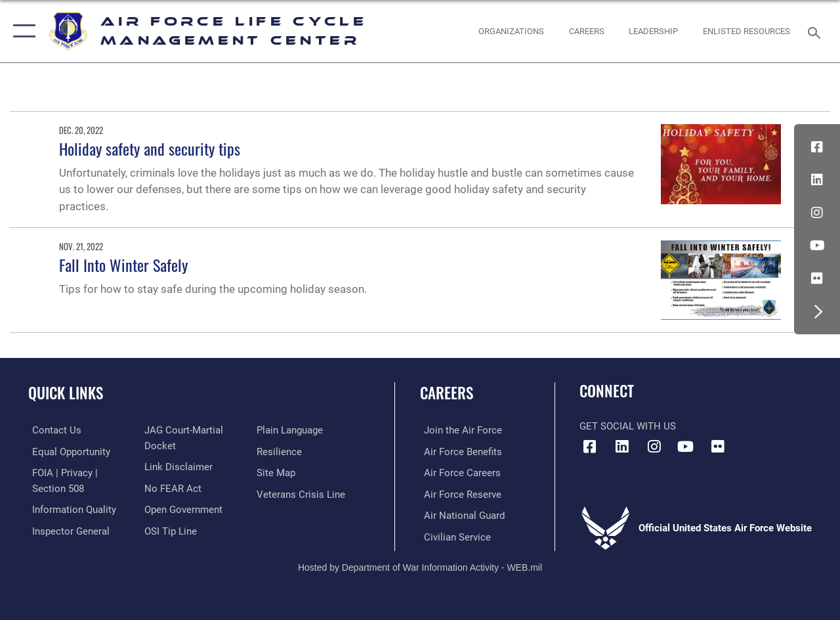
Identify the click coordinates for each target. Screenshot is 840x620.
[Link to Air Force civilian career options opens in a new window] (453, 535)
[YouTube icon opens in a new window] (817, 246)
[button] (21, 31)
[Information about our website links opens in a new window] (177, 466)
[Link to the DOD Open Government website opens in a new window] (182, 508)
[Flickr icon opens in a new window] (817, 278)
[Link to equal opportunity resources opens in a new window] (67, 451)
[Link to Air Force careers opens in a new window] (458, 472)
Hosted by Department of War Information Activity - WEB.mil (420, 565)
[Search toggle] (816, 31)
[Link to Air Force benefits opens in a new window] (459, 451)
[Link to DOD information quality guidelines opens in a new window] (70, 508)
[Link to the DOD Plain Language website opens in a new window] (291, 430)
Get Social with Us (628, 426)
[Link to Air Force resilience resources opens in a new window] (281, 451)
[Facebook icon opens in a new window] (817, 147)
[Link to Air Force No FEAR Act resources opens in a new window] (172, 487)
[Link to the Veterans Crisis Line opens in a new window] (302, 493)
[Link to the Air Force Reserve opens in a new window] (459, 493)
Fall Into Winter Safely (123, 265)
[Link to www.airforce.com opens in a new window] (459, 430)
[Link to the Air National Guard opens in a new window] (460, 514)
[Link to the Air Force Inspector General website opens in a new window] (67, 529)
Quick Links (66, 393)
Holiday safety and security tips (150, 148)
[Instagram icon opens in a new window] (817, 213)
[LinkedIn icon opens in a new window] (817, 180)
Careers (447, 393)
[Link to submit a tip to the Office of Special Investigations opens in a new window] (169, 529)
